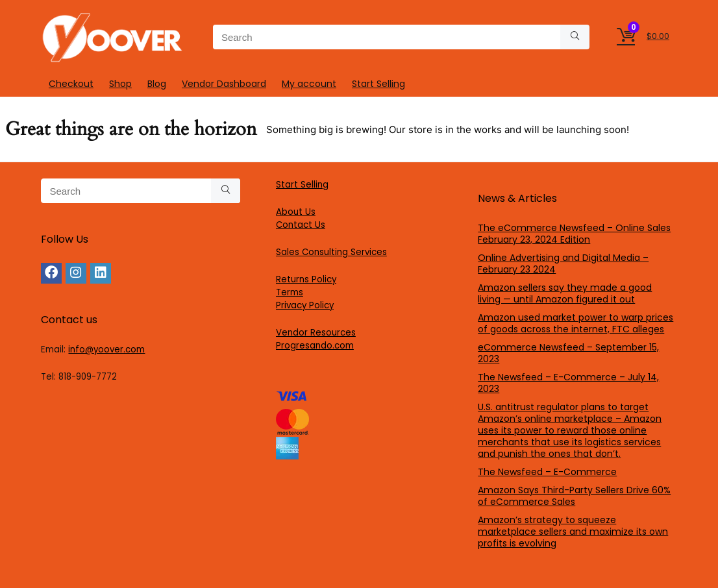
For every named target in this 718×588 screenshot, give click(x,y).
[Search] (575, 37)
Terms (290, 292)
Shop (120, 84)
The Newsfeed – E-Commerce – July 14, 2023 (568, 383)
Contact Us (301, 225)
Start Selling (378, 84)
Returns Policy (306, 279)
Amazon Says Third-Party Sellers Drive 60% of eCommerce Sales (574, 496)
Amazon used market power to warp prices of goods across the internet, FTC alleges (576, 323)
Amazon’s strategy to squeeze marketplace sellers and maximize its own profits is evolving (573, 532)
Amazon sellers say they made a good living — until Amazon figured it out (565, 293)
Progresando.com (315, 346)
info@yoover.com (106, 349)
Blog (157, 84)
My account (309, 84)
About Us (296, 212)
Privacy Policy (305, 305)
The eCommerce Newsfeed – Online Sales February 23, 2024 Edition (574, 234)
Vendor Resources (316, 333)
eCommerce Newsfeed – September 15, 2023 (568, 353)
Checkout (71, 84)
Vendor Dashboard (224, 84)
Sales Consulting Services (331, 252)
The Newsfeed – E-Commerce (547, 472)
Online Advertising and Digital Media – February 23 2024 (563, 263)
